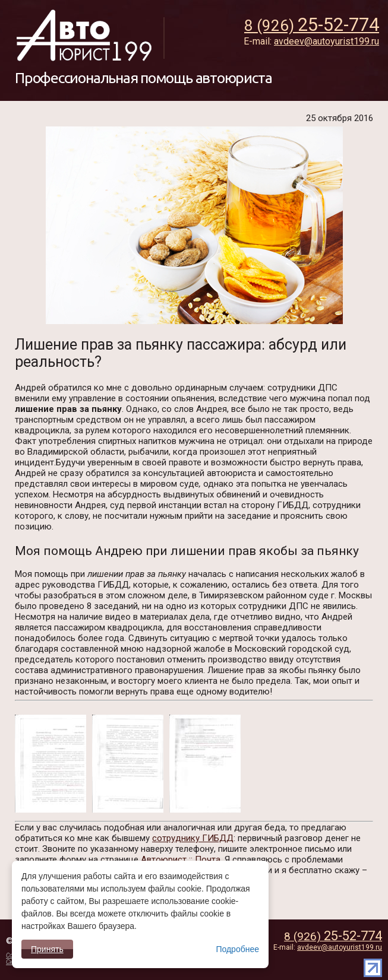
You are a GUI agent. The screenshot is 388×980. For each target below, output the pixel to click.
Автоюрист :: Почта (181, 860)
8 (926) (333, 936)
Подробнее (237, 949)
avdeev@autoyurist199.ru (340, 947)
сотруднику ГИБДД (193, 838)
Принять (47, 949)
